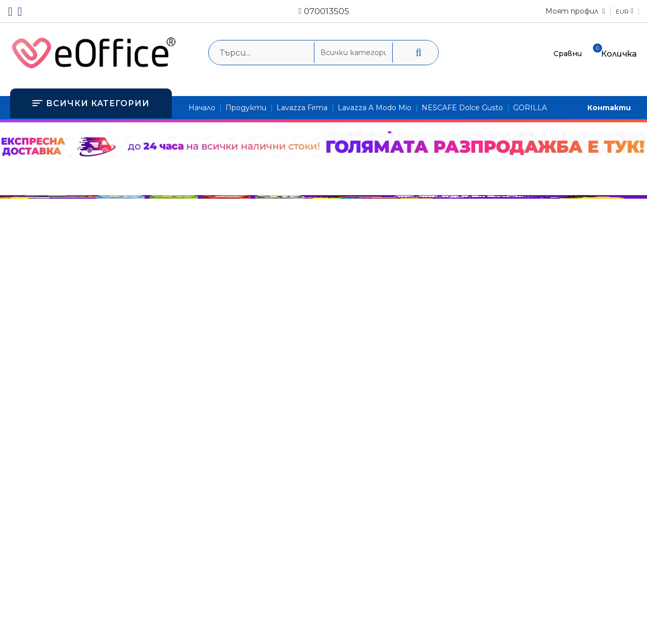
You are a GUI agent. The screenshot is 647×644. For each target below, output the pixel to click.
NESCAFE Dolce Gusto (462, 108)
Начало (202, 108)
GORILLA (530, 108)
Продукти (246, 108)
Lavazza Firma (302, 108)
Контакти (609, 108)
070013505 (327, 11)
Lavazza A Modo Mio (375, 108)
